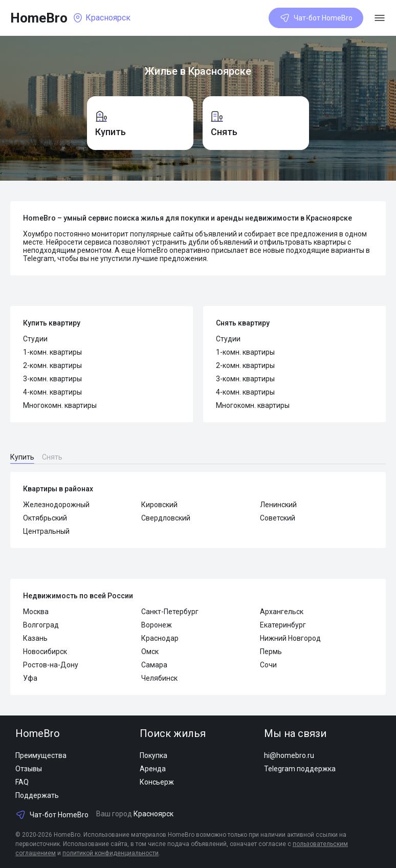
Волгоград (41, 625)
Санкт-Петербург (170, 612)
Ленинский (278, 505)
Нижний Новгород (290, 638)
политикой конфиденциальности (111, 853)
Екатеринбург (283, 625)
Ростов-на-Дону (51, 665)
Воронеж (157, 625)
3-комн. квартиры (52, 379)
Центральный (46, 531)
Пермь (271, 652)
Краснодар (160, 638)
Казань (35, 638)
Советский (278, 518)
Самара (154, 665)
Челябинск (159, 678)
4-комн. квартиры (52, 392)
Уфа (30, 678)
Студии (35, 339)
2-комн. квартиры (52, 365)
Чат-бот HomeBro (316, 18)
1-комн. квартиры (52, 352)
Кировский (159, 505)
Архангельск (282, 612)
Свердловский (166, 518)
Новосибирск (45, 652)
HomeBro (39, 18)
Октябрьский (45, 518)
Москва (36, 612)
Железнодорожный (56, 505)
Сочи (268, 665)
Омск (150, 652)
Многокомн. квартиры (60, 405)
